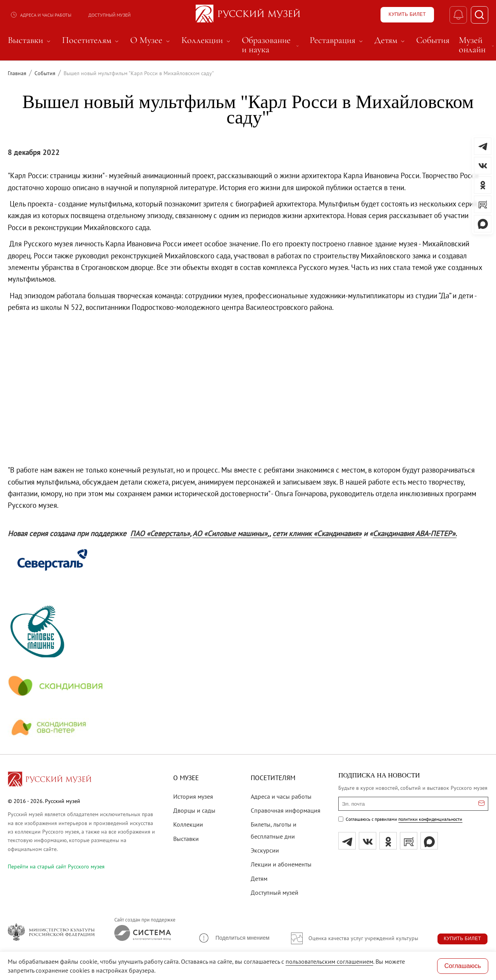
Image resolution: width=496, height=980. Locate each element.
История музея (193, 796)
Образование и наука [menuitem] (271, 45)
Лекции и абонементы (281, 864)
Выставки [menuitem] (30, 40)
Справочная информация (286, 810)
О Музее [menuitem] (151, 40)
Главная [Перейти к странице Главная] (17, 73)
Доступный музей (109, 15)
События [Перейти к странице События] (45, 73)
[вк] (368, 841)
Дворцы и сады (194, 810)
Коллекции (188, 824)
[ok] (388, 841)
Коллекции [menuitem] (207, 40)
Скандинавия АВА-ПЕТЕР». (415, 533)
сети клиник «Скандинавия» (317, 533)
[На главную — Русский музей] (248, 15)
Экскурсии (265, 850)
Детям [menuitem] (391, 40)
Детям (259, 879)
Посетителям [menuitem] (91, 40)
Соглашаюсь (463, 966)
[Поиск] (480, 15)
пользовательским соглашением (329, 961)
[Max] (429, 841)
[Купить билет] (407, 15)
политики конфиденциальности (430, 819)
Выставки (186, 839)
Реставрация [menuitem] (337, 40)
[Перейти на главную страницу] (50, 780)
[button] (234, 938)
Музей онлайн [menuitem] (477, 45)
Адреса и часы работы (41, 15)
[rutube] (409, 841)
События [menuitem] (433, 40)
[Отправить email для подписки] (481, 804)
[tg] (347, 841)
